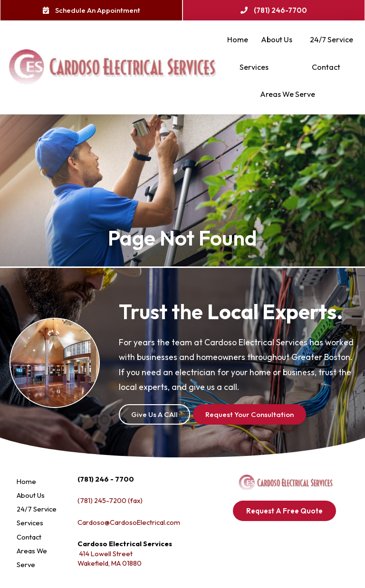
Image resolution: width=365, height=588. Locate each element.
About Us (279, 40)
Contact (326, 67)
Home (238, 39)
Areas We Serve (290, 94)
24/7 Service (331, 39)
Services (256, 67)
